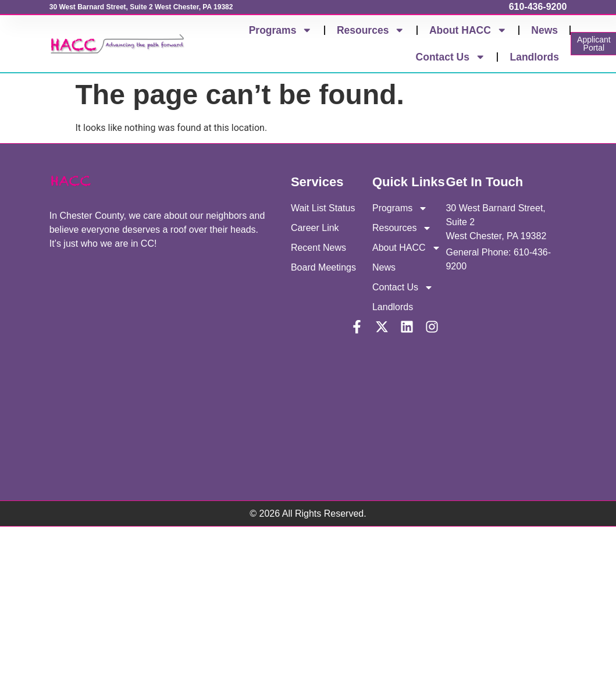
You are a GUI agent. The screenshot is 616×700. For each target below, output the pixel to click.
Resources (371, 30)
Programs (281, 30)
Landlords (534, 57)
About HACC (468, 30)
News (544, 30)
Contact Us (451, 57)
